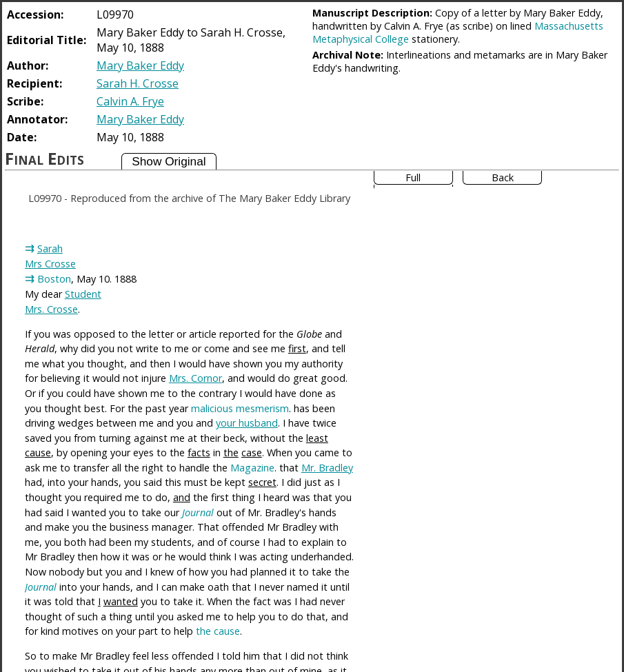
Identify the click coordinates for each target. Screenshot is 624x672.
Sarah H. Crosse (138, 83)
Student (83, 294)
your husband (247, 423)
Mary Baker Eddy (140, 65)
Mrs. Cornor (195, 378)
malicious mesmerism (240, 408)
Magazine (252, 468)
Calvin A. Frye (130, 101)
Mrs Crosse (50, 264)
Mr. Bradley (327, 468)
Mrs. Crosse (51, 309)
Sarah (50, 248)
